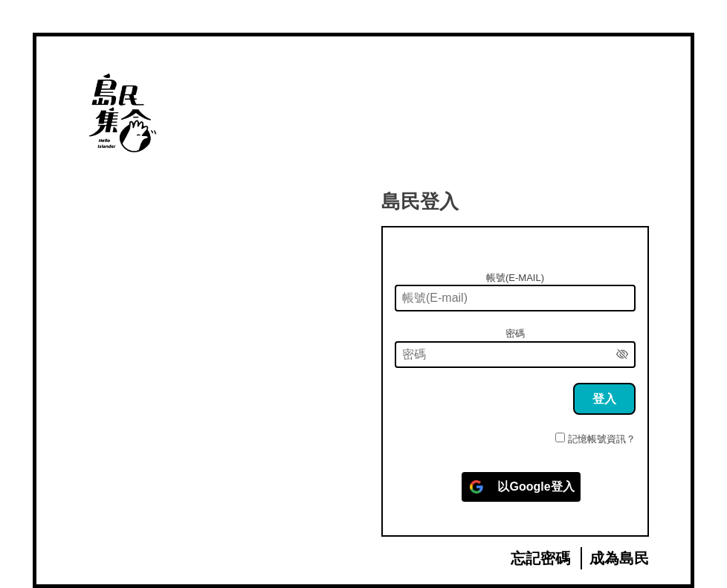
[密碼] (515, 355)
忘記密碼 (540, 558)
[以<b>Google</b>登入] (521, 487)
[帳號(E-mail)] (515, 298)
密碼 (515, 333)
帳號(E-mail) (515, 278)
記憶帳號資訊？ (602, 439)
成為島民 (619, 558)
